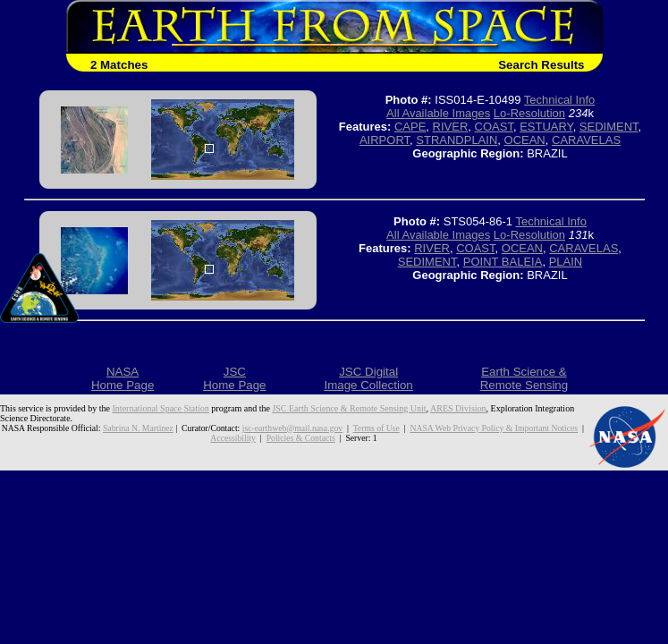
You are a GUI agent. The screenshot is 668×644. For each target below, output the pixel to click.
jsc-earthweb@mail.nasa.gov (292, 428)
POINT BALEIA (503, 262)
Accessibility (233, 438)
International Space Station (161, 408)
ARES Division (458, 408)
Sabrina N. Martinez (138, 428)
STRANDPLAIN (457, 140)
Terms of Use (376, 428)
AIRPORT (385, 140)
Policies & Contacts (301, 438)
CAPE (410, 127)
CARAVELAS (586, 140)
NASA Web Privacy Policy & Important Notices (494, 428)
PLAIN (566, 262)
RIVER (451, 127)
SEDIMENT (609, 127)
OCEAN (525, 140)
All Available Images (438, 113)
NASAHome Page (123, 378)
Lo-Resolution (529, 113)
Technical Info (560, 100)
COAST (494, 127)
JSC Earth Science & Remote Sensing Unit (349, 408)
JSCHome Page (234, 378)
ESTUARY (546, 127)
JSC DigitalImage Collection (368, 378)
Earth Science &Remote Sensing (524, 378)
